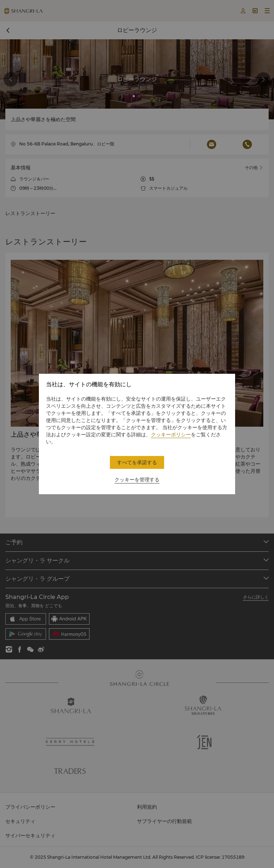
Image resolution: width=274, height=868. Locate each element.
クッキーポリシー (171, 435)
